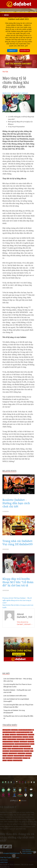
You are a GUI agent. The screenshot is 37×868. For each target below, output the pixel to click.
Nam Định (27, 751)
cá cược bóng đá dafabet (25, 730)
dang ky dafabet (12, 739)
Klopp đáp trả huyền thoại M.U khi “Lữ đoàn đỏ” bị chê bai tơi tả (18, 582)
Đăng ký (12, 51)
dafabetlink (31, 735)
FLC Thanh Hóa (30, 739)
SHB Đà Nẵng (21, 753)
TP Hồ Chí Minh (18, 758)
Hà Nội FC (16, 742)
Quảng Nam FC (13, 753)
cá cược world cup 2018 (23, 732)
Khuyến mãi (25, 51)
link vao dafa (27, 749)
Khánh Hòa (16, 746)
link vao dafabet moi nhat (17, 751)
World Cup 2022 (18, 760)
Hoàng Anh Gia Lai (8, 742)
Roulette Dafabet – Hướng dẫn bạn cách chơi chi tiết (16, 503)
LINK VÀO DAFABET (8, 12)
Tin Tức (5, 72)
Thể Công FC (9, 758)
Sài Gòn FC (10, 756)
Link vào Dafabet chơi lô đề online (15, 696)
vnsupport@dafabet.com (10, 853)
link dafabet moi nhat (17, 749)
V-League (25, 758)
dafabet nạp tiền (7, 737)
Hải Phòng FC (23, 742)
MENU (6, 15)
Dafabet (7, 735)
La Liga (9, 749)
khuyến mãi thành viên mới (22, 744)
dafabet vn (25, 737)
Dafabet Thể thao (17, 737)
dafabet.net (13, 735)
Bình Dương (14, 730)
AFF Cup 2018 (7, 730)
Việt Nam (10, 760)
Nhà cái (33, 12)
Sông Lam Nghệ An (19, 756)
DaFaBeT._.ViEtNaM (21, 93)
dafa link (31, 737)
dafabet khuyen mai (22, 735)
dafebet (5, 739)
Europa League (21, 739)
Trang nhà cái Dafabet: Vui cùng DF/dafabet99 (18, 543)
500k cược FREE (22, 12)
